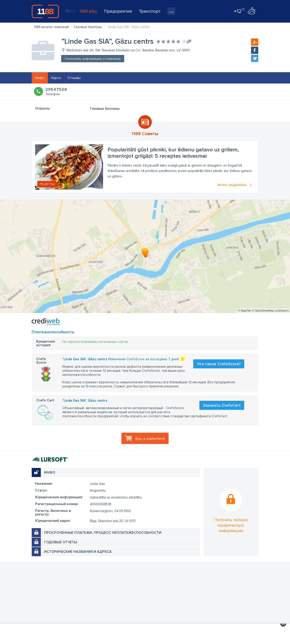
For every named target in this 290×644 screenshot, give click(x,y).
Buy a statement (150, 439)
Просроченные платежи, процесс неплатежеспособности (103, 533)
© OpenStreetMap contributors (270, 311)
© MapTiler (244, 311)
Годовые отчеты (61, 542)
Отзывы (74, 78)
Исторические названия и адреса (78, 552)
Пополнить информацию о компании (93, 59)
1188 (45, 11)
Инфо (40, 78)
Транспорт (150, 11)
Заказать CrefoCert (222, 405)
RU (70, 11)
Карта (56, 78)
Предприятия (118, 11)
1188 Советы (145, 134)
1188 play (88, 11)
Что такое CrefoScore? (219, 364)
